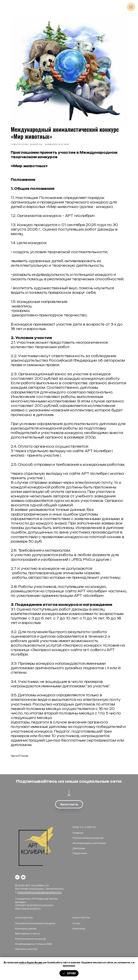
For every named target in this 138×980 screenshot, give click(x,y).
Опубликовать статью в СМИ (34, 943)
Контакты (79, 928)
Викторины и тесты (27, 933)
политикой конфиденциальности (39, 892)
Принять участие (26, 949)
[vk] (17, 877)
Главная (78, 832)
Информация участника (89, 843)
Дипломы (79, 848)
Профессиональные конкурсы (35, 923)
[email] (23, 877)
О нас (76, 923)
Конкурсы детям (26, 928)
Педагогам (80, 853)
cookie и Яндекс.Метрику (31, 962)
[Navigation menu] (131, 7)
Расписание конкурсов (88, 838)
